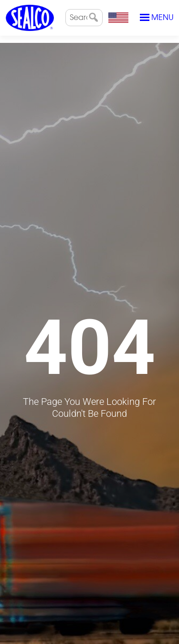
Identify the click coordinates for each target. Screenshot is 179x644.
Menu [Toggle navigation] (157, 18)
